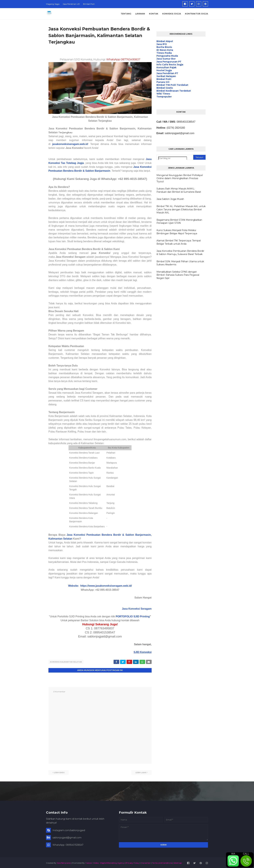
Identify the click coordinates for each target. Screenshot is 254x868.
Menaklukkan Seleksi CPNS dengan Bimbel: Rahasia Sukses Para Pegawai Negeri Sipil (178, 275)
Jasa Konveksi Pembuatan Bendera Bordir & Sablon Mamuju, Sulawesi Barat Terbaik (180, 253)
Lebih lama (141, 772)
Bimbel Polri (89, 4)
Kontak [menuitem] (154, 14)
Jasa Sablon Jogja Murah (170, 199)
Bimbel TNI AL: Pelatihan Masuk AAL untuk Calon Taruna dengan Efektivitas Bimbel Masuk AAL (181, 209)
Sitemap (178, 862)
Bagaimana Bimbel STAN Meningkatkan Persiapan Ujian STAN (179, 221)
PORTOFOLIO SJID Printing (133, 616)
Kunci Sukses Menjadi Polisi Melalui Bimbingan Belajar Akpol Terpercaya (177, 232)
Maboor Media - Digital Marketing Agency (105, 862)
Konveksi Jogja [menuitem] (172, 14)
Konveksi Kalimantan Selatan (66, 662)
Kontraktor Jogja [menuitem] (196, 14)
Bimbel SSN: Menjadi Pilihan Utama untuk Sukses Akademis (180, 263)
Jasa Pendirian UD (71, 4)
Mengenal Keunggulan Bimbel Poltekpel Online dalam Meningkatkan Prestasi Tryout (180, 178)
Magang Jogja (53, 4)
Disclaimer (146, 862)
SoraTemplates (64, 862)
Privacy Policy (133, 862)
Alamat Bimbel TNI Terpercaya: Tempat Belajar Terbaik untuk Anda (179, 242)
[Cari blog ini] (173, 158)
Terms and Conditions (162, 862)
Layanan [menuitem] (140, 14)
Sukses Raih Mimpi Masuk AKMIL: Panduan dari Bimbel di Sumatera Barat (179, 190)
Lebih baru (59, 772)
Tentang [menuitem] (126, 14)
